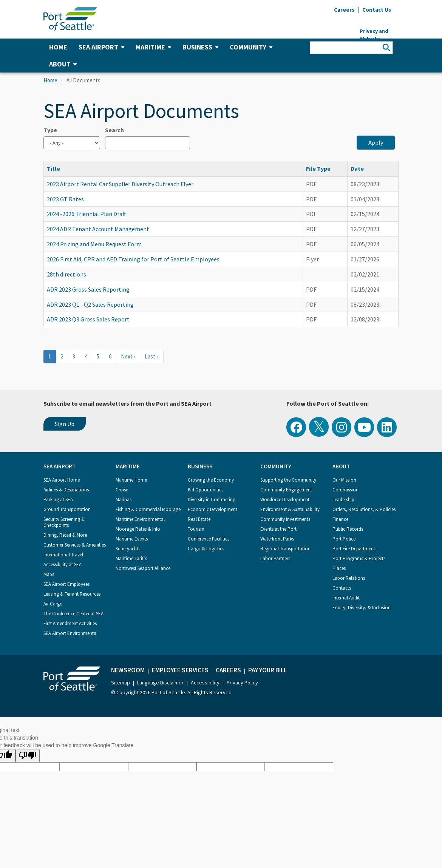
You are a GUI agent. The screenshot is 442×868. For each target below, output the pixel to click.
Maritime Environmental (140, 519)
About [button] (63, 64)
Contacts (342, 588)
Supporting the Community (288, 480)
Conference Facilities (209, 539)
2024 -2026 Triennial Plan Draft (87, 214)
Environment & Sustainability (290, 509)
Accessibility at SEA (63, 565)
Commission (345, 490)
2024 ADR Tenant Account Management (98, 229)
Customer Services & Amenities (75, 545)
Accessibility (205, 683)
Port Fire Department (354, 549)
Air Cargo (53, 604)
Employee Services (180, 670)
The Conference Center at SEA (73, 614)
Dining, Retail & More (65, 535)
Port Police (344, 539)
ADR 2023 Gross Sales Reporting (88, 289)
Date (357, 168)
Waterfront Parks (277, 539)
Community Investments (285, 519)
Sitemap (121, 683)
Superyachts (128, 549)
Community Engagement (286, 490)
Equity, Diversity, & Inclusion (362, 608)
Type (50, 130)
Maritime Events (132, 539)
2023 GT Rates (65, 199)
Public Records (348, 529)
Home (58, 47)
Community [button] (251, 47)
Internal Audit (346, 598)
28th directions (66, 274)
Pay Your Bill (267, 670)
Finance (340, 519)
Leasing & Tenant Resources (72, 594)
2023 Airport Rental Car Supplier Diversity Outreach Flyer (120, 184)
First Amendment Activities (70, 623)
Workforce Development (285, 500)
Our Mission (344, 480)
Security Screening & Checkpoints (64, 522)
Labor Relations (349, 578)
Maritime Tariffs (131, 558)
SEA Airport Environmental (70, 633)
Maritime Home (131, 480)
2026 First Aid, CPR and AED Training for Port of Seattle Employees (133, 259)
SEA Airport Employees (66, 584)
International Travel (63, 555)
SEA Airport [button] (101, 47)
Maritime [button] (153, 47)
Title (57, 168)
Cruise (122, 490)
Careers (228, 670)
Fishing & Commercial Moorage (148, 509)
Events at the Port (278, 529)
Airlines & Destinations (66, 490)
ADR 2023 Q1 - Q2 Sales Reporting (90, 304)
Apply (376, 142)
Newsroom (128, 670)
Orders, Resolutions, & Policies (364, 509)
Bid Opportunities (206, 490)
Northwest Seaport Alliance (143, 568)
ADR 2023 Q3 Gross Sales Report (88, 319)
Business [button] (200, 47)
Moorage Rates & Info (138, 529)
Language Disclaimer (160, 683)
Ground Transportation (67, 509)
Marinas (124, 500)
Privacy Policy (242, 683)
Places (339, 568)
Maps (49, 574)
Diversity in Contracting (212, 500)
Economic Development (212, 509)
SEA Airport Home (62, 480)
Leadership (343, 500)
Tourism (196, 529)
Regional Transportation (285, 549)
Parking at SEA (58, 500)
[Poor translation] (28, 756)
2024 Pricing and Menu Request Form (94, 244)
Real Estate (199, 519)
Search (114, 130)
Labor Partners (275, 558)
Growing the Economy (211, 480)
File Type (318, 168)
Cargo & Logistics (206, 549)
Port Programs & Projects (359, 558)
